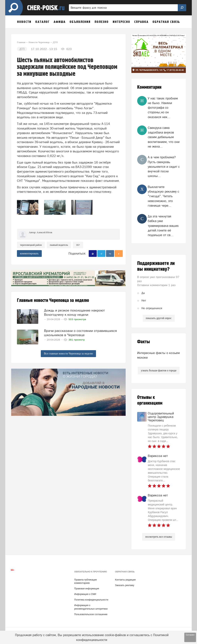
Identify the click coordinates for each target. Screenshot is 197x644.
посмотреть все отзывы (159, 537)
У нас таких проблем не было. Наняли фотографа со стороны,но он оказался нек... (163, 108)
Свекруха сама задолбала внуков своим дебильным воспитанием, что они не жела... (164, 137)
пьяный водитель (59, 245)
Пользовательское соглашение (91, 614)
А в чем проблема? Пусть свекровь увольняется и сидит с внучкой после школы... (164, 167)
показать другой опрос (159, 318)
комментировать (29, 254)
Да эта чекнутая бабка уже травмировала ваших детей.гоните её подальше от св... (163, 226)
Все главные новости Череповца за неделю (68, 354)
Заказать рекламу (125, 585)
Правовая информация (87, 589)
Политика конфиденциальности (91, 600)
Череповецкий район (31, 245)
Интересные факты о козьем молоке (158, 355)
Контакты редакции (125, 580)
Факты (144, 342)
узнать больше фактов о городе (159, 370)
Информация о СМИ (85, 594)
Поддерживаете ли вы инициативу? (156, 266)
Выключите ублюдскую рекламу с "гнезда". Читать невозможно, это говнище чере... (163, 196)
